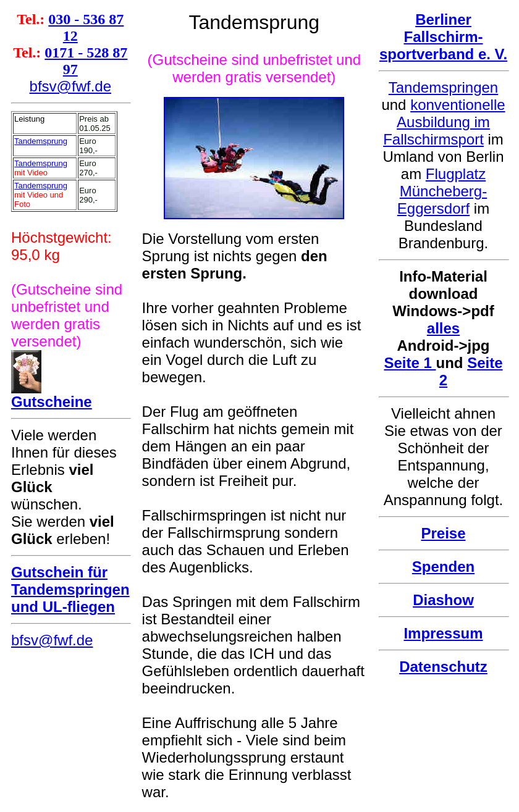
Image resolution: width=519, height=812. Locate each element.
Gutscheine (52, 402)
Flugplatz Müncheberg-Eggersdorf (442, 191)
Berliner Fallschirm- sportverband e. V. (443, 37)
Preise (443, 533)
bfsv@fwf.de (70, 86)
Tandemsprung (41, 141)
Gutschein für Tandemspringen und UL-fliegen (70, 589)
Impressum (443, 633)
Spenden (443, 567)
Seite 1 (410, 363)
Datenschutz (443, 667)
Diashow (443, 600)
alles (443, 328)
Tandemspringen (443, 87)
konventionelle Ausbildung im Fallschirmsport (444, 122)
